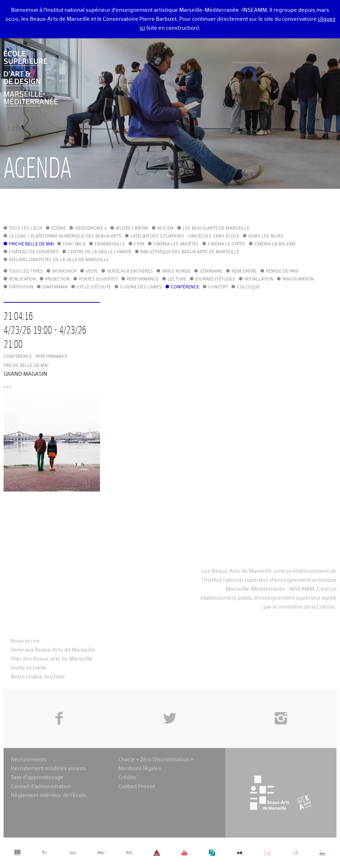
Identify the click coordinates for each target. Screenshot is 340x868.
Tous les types (26, 272)
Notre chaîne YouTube (38, 677)
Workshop (64, 272)
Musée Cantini (132, 229)
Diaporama (55, 287)
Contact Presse (137, 787)
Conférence (185, 287)
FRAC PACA (74, 244)
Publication (23, 279)
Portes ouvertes (98, 279)
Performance (143, 279)
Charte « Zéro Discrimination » (156, 760)
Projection (58, 279)
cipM (139, 244)
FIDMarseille (110, 244)
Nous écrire (25, 641)
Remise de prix (282, 272)
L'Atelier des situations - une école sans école (185, 236)
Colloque (248, 287)
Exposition (21, 287)
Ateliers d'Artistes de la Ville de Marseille (59, 260)
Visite (92, 272)
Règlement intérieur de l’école (49, 795)
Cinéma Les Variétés (176, 244)
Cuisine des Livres (141, 287)
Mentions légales (140, 769)
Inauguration (298, 279)
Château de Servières (34, 252)
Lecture (177, 279)
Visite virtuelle (29, 668)
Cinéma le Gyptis (227, 244)
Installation (259, 279)
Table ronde (176, 272)
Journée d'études (215, 279)
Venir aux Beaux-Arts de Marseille (53, 650)
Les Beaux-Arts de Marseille (216, 229)
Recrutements (29, 760)
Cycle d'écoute (94, 287)
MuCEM (166, 229)
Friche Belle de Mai (31, 244)
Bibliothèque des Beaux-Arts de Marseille (190, 252)
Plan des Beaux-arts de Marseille (52, 659)
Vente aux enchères (130, 272)
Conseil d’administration (41, 787)
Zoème (59, 229)
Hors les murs (266, 236)
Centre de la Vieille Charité (100, 252)
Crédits (127, 778)
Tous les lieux (26, 229)
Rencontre (244, 272)
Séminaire (211, 272)
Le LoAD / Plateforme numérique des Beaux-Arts (65, 236)
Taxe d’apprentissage (37, 778)
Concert (218, 287)
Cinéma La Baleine (275, 244)
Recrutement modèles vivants (48, 769)
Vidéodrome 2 (91, 229)
